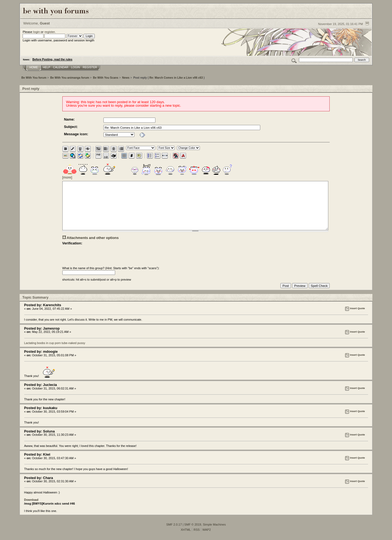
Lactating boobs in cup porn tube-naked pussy (55, 343)
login (37, 32)
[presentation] (104, 256)
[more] (67, 177)
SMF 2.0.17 (174, 524)
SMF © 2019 (193, 524)
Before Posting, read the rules (52, 59)
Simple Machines (214, 524)
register (50, 32)
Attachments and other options (93, 238)
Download (31, 500)
